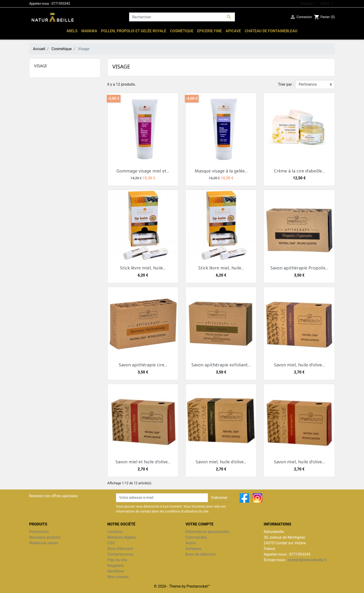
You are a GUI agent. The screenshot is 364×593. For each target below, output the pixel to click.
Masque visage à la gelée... (221, 171)
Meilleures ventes (44, 543)
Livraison (115, 532)
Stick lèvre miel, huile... (143, 268)
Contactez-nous (121, 554)
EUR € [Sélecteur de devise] (325, 4)
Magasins (116, 566)
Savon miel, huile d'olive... (299, 365)
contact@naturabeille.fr (307, 560)
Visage (41, 66)
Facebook (244, 498)
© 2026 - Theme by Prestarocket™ (182, 586)
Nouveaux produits (45, 537)
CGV (111, 543)
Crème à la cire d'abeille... (299, 171)
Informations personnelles (207, 532)
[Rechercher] (182, 17)
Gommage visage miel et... (143, 171)
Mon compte (118, 577)
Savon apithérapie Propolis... (299, 268)
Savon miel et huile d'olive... (143, 462)
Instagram (257, 498)
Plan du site (117, 560)
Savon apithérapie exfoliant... (221, 365)
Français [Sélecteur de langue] (307, 4)
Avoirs (191, 543)
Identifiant (116, 571)
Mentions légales (122, 537)
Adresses (193, 549)
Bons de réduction (201, 554)
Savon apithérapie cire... (143, 365)
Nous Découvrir (120, 549)
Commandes (196, 537)
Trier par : (286, 84)
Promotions (39, 532)
